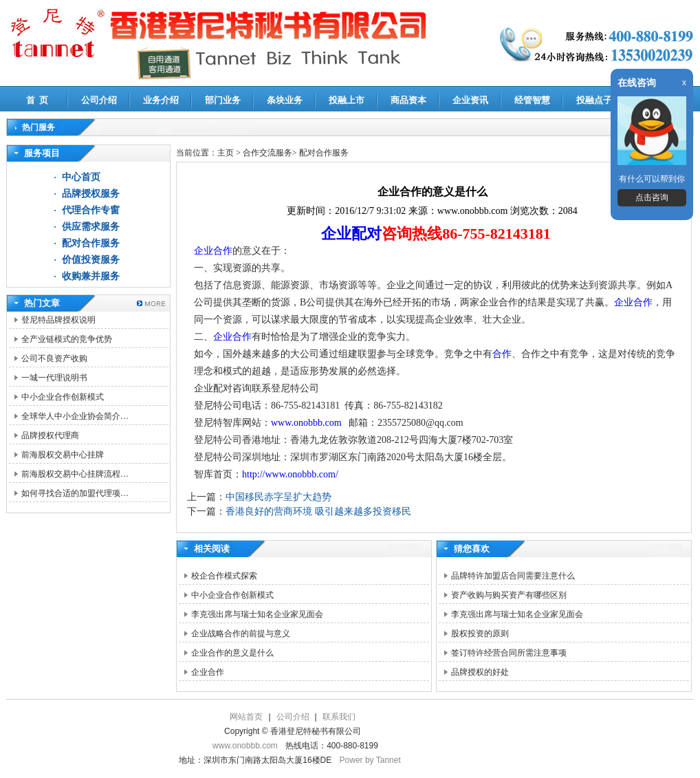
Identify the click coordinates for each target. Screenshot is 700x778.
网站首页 (246, 717)
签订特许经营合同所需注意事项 (509, 653)
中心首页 (81, 177)
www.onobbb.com (306, 423)
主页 (226, 153)
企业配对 (351, 234)
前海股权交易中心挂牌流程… (75, 474)
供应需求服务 (91, 227)
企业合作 (213, 251)
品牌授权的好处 (480, 672)
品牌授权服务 (91, 194)
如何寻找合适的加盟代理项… (75, 493)
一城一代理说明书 (54, 378)
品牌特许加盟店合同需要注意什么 (513, 576)
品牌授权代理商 (50, 435)
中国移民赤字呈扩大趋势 (278, 497)
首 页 (37, 100)
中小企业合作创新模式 (63, 397)
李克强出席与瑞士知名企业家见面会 (257, 614)
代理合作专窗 (91, 210)
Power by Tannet (370, 760)
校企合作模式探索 (224, 576)
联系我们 (339, 717)
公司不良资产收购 (54, 358)
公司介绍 (99, 100)
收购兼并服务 (91, 276)
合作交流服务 (267, 153)
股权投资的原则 (480, 634)
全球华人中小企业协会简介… (75, 416)
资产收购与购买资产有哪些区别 (509, 595)
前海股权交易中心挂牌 (63, 455)
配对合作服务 (91, 243)
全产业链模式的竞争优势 (67, 339)
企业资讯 (470, 100)
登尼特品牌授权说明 (58, 320)
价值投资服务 (91, 260)
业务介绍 (161, 100)
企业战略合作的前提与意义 (241, 634)
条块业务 (285, 100)
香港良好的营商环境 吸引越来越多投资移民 (318, 511)
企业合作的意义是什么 (232, 653)
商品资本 (408, 100)
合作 (502, 354)
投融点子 (594, 100)
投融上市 (347, 100)
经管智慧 (532, 100)
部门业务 (223, 100)
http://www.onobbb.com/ (290, 474)
